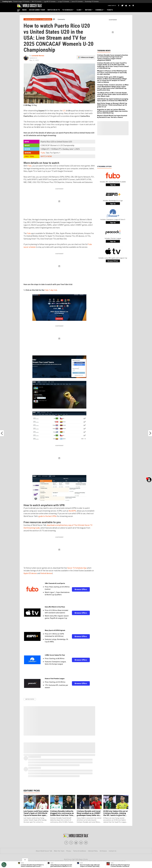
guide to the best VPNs (48, 516)
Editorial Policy (93, 851)
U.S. (64, 111)
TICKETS (110, 10)
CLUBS (80, 10)
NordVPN (72, 511)
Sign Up (113, 185)
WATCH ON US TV (54, 10)
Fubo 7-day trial (51, 290)
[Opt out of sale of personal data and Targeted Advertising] (4, 865)
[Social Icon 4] (86, 843)
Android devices (46, 573)
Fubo (43, 153)
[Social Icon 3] (81, 843)
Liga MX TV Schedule (50, 1)
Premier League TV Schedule (21, 1)
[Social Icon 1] (71, 843)
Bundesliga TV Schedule (92, 1)
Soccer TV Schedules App (77, 568)
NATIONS (89, 10)
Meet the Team (59, 851)
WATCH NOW (46, 156)
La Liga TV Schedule (64, 1)
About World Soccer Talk (44, 851)
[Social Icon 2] (76, 843)
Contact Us (113, 851)
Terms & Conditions (80, 851)
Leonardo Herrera (38, 56)
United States (30, 699)
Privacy (69, 851)
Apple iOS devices (30, 573)
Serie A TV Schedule (77, 1)
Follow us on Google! (87, 57)
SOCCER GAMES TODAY (37, 10)
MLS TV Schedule (37, 1)
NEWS (24, 10)
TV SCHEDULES (68, 10)
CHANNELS (100, 10)
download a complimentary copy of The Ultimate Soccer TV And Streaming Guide (58, 526)
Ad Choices (103, 851)
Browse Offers (81, 589)
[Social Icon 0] (66, 843)
